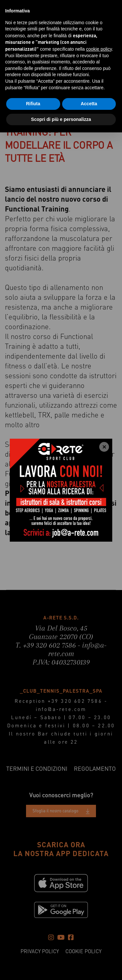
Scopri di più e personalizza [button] (61, 119)
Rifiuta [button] (33, 104)
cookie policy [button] (99, 49)
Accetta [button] (89, 104)
